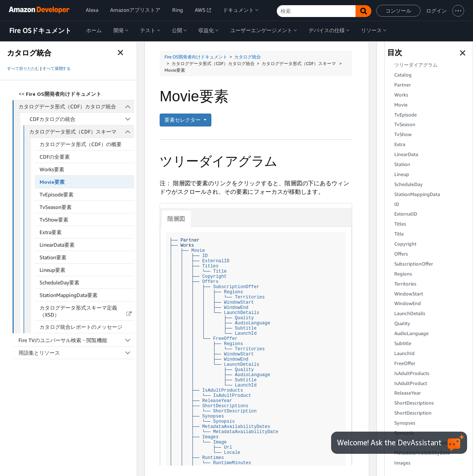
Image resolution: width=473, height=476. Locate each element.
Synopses (213, 416)
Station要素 (53, 257)
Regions (233, 292)
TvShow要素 (54, 220)
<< (60, 94)
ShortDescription (235, 411)
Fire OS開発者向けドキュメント (196, 57)
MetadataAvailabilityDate (246, 432)
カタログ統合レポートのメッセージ (81, 327)
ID (205, 256)
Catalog (403, 75)
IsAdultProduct (232, 396)
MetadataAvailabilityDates (236, 427)
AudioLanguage (252, 323)
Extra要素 (51, 232)
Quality (244, 318)
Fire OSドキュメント (40, 31)
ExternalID (216, 261)
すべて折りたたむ (23, 68)
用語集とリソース (76, 353)
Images (210, 437)
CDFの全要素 (55, 157)
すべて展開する (57, 68)
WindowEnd (236, 308)
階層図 (176, 219)
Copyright (214, 276)
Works (401, 95)
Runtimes (213, 458)
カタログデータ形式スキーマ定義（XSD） (78, 311)
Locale (232, 453)
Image (220, 442)
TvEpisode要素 (57, 194)
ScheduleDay (409, 184)
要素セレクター (183, 120)
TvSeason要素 (56, 207)
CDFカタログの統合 (82, 119)
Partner (403, 85)
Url (228, 447)
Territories (250, 297)
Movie (198, 251)
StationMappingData (417, 194)
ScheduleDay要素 (59, 282)
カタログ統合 (248, 57)
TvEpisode (406, 115)
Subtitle (246, 328)
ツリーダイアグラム (416, 65)
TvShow (403, 134)
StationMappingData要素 (69, 295)
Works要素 (52, 169)
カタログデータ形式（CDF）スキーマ (82, 131)
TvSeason (405, 124)
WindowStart (239, 302)
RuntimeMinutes (232, 463)
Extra (400, 144)
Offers (210, 282)
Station (402, 164)
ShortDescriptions (225, 406)
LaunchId (246, 333)
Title (220, 271)
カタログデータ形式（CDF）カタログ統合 (76, 106)
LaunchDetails (242, 313)
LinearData (406, 154)
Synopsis (224, 421)
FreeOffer (225, 339)
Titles (210, 266)
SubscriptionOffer (236, 287)
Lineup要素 (52, 270)
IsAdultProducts (222, 390)
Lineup (402, 174)
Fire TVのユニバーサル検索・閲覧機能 (76, 340)
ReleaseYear (217, 401)
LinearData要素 (57, 245)
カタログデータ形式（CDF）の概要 (81, 144)
